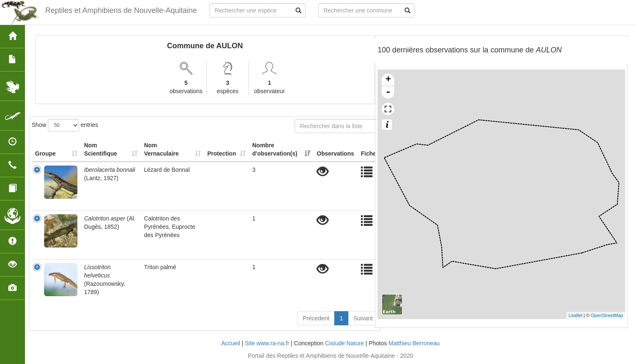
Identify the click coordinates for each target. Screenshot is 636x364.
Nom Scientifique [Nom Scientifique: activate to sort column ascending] (101, 149)
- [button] (388, 92)
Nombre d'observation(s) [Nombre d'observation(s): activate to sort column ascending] (275, 149)
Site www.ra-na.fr (267, 343)
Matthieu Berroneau (414, 343)
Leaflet (575, 315)
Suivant (363, 318)
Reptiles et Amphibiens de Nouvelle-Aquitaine (121, 10)
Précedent (316, 318)
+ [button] (388, 80)
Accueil (231, 343)
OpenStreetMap (607, 315)
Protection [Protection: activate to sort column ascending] (222, 154)
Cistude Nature (344, 343)
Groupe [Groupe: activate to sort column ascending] (45, 154)
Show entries (65, 125)
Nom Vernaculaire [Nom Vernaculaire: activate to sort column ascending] (161, 149)
